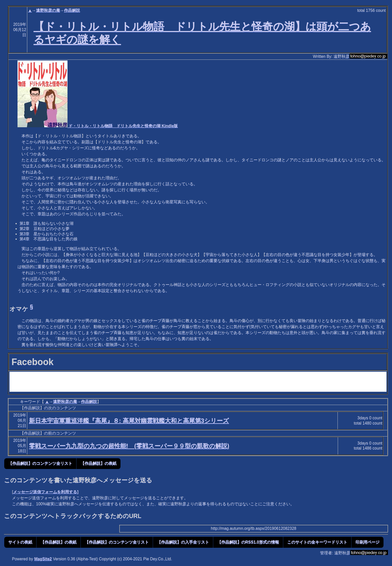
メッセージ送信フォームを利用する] (46, 492)
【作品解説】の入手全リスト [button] (183, 542)
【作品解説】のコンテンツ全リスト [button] (40, 463)
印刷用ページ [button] (367, 542)
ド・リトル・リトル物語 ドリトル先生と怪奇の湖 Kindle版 (98, 126)
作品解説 (72, 10)
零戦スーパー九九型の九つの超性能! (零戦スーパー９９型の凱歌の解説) (129, 446)
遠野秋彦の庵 (48, 10)
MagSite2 (43, 559)
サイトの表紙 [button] (20, 542)
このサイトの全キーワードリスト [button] (317, 542)
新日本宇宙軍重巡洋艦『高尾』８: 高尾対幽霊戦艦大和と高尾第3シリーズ (129, 421)
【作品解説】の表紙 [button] (98, 463)
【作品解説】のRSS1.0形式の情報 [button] (248, 542)
